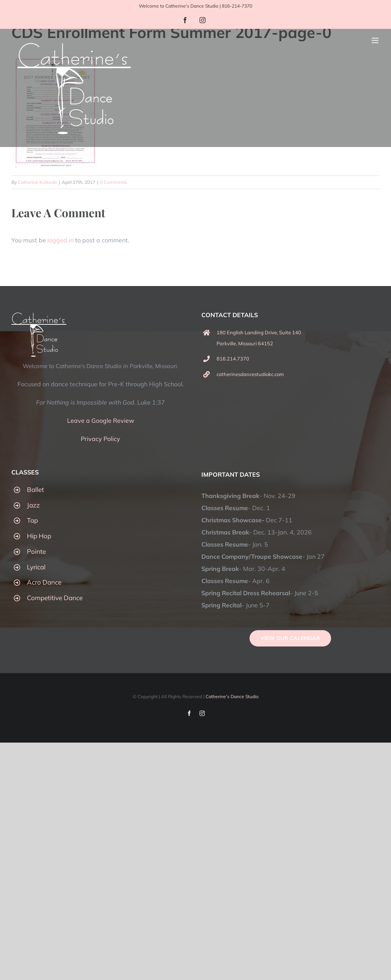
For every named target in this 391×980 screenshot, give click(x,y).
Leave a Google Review (101, 420)
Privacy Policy (100, 439)
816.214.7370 (233, 359)
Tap (32, 520)
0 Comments (114, 182)
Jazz (33, 505)
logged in (60, 240)
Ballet (35, 489)
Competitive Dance (55, 598)
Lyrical (36, 567)
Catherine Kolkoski (37, 182)
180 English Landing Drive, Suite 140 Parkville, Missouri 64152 (259, 338)
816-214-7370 (237, 6)
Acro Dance (44, 582)
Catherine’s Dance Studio (232, 696)
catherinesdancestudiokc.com (250, 374)
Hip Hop (39, 536)
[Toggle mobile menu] (376, 40)
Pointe (36, 551)
